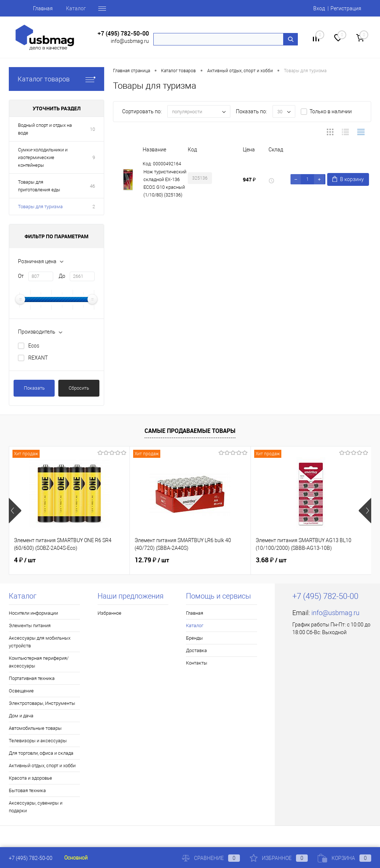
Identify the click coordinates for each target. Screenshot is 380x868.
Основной (76, 858)
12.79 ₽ (152, 560)
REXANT (38, 358)
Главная (43, 8)
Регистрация (346, 8)
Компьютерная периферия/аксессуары (39, 662)
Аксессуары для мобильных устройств (40, 642)
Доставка (196, 650)
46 (92, 186)
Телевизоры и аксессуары (38, 741)
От (21, 276)
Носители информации (33, 613)
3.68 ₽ (271, 560)
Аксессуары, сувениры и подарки (36, 807)
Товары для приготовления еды (39, 186)
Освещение (21, 691)
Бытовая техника (27, 790)
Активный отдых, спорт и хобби (42, 766)
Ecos (34, 346)
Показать (34, 388)
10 (92, 129)
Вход (319, 8)
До (62, 276)
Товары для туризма (40, 207)
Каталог (76, 8)
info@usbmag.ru (130, 41)
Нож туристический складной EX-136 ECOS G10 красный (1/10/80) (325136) (165, 183)
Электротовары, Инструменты (42, 703)
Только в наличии (331, 111)
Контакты (197, 663)
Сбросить (79, 388)
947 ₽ (249, 179)
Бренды (194, 638)
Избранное (109, 613)
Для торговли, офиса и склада (41, 753)
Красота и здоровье (30, 778)
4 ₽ (25, 560)
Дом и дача (21, 716)
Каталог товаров (56, 79)
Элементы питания (30, 626)
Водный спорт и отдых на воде (45, 129)
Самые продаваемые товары (190, 431)
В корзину (348, 179)
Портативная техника (32, 678)
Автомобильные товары (35, 728)
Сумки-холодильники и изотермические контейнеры (43, 157)
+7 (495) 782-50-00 (123, 34)
